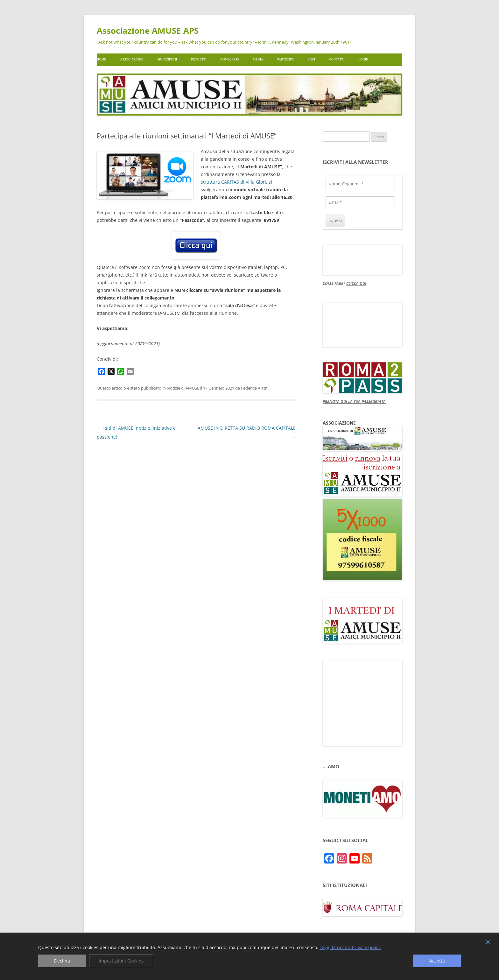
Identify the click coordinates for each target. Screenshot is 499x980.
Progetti (199, 59)
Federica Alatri (254, 388)
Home (101, 59)
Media (258, 59)
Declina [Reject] (62, 961)
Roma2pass (230, 59)
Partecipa (285, 59)
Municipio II (167, 59)
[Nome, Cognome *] (360, 184)
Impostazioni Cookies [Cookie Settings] (121, 961)
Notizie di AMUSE (183, 388)
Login (363, 59)
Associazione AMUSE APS (148, 31)
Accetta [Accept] (437, 961)
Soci (311, 59)
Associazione (132, 59)
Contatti (337, 59)
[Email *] (360, 202)
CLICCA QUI (356, 283)
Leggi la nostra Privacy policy (350, 948)
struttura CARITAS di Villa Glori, (234, 182)
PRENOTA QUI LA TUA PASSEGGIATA (354, 402)
